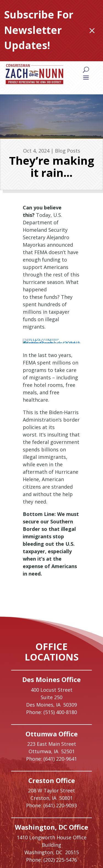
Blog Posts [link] (68, 151)
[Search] (86, 70)
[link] (34, 74)
